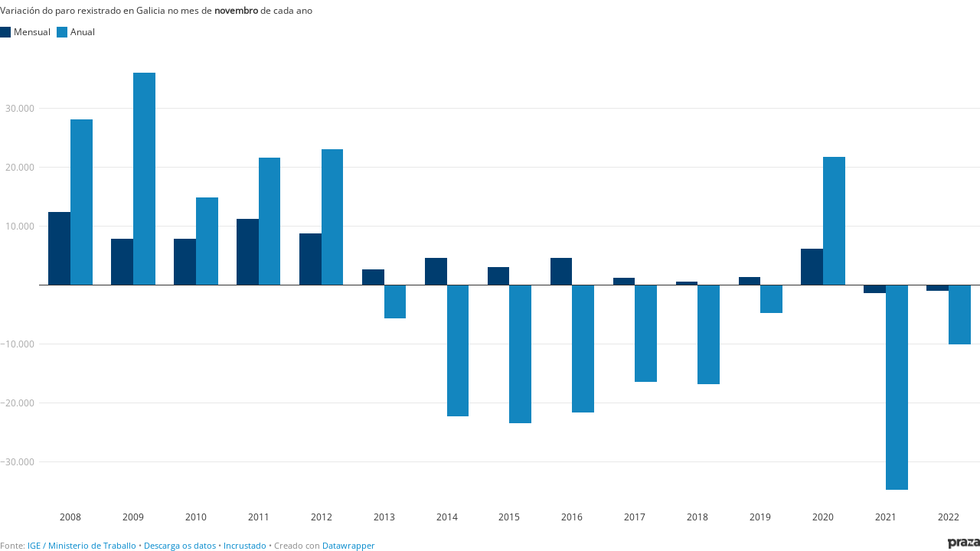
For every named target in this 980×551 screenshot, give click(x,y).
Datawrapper (349, 545)
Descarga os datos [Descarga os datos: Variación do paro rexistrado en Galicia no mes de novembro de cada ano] (180, 545)
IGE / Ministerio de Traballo (82, 545)
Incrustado (245, 545)
